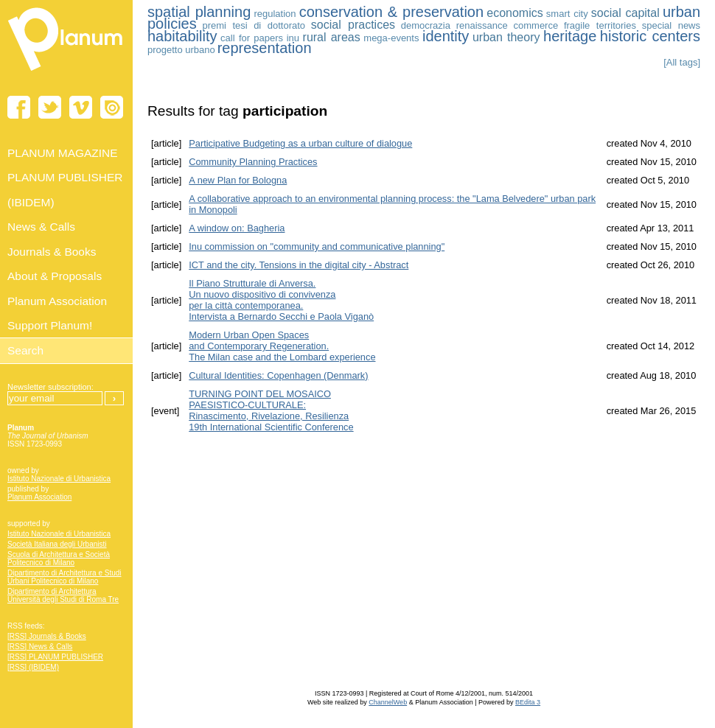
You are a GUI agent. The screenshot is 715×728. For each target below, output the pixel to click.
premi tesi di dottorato (254, 25)
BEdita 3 (528, 702)
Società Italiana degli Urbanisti (57, 544)
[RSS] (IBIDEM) (33, 667)
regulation (275, 14)
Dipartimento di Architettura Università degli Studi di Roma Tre (63, 595)
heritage (570, 36)
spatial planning (199, 12)
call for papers (252, 38)
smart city (567, 14)
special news (671, 25)
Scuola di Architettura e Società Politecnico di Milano (59, 559)
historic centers (650, 36)
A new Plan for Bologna (238, 180)
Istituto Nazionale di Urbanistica (59, 479)
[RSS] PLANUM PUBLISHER (55, 657)
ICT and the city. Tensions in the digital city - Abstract (299, 265)
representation (265, 48)
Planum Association (39, 497)
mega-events (391, 38)
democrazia (426, 25)
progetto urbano (181, 50)
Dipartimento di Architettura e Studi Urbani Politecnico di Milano (64, 577)
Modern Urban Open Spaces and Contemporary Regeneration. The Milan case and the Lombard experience (282, 346)
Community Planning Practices (253, 162)
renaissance (482, 25)
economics (515, 13)
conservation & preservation (391, 12)
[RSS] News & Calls (40, 647)
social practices (353, 25)
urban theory (506, 37)
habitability (182, 36)
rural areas (332, 37)
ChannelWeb (388, 702)
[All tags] (682, 62)
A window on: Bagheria (237, 228)
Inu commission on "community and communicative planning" (317, 246)
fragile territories (600, 25)
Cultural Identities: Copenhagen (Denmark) (278, 375)
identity (446, 36)
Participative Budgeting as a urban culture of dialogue (300, 143)
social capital (625, 13)
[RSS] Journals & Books (47, 636)
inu (293, 38)
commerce (536, 25)
